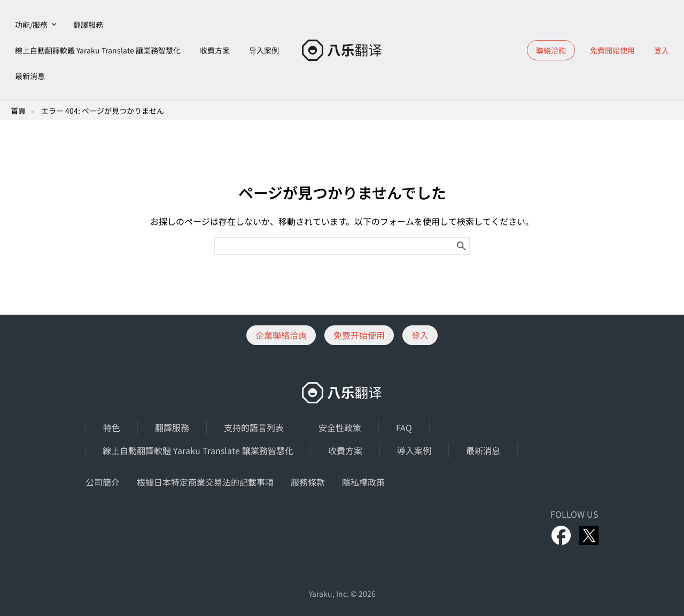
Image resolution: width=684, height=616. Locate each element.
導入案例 (414, 450)
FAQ (404, 427)
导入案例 (264, 50)
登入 (662, 50)
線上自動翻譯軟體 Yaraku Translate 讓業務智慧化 (98, 50)
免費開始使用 (612, 50)
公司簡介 (103, 482)
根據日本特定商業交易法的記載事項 (205, 482)
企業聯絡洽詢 (281, 335)
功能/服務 (31, 25)
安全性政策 (340, 427)
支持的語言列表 (254, 427)
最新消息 (30, 76)
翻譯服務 (88, 25)
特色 (112, 427)
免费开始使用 (359, 335)
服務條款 (308, 482)
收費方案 (215, 50)
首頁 (18, 111)
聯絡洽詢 (551, 50)
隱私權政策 (363, 482)
